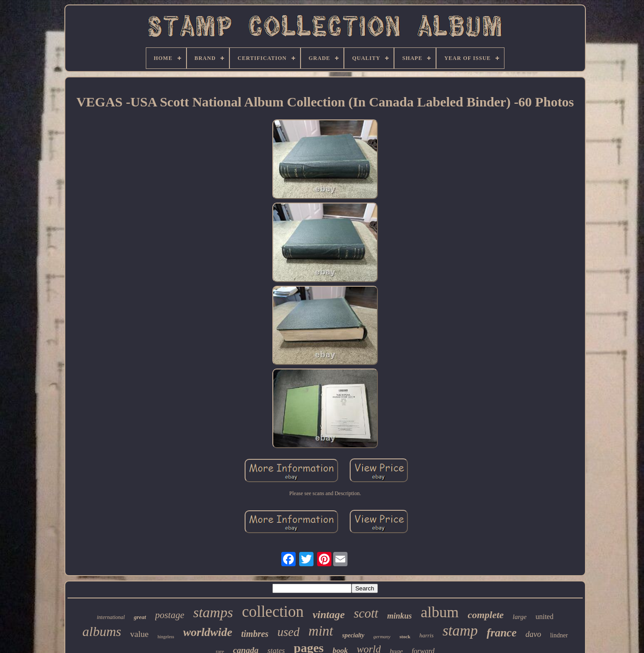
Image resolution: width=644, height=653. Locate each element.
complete (486, 615)
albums (102, 631)
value (139, 634)
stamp (460, 631)
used (288, 632)
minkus (400, 616)
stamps (213, 612)
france (502, 633)
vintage (329, 615)
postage (170, 615)
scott (366, 613)
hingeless (166, 637)
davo (533, 634)
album (440, 612)
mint (321, 631)
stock (405, 636)
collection (273, 612)
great (140, 617)
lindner (559, 635)
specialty (353, 635)
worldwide (208, 632)
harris (427, 635)
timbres (255, 634)
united (544, 617)
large (519, 617)
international (111, 617)
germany (382, 636)
